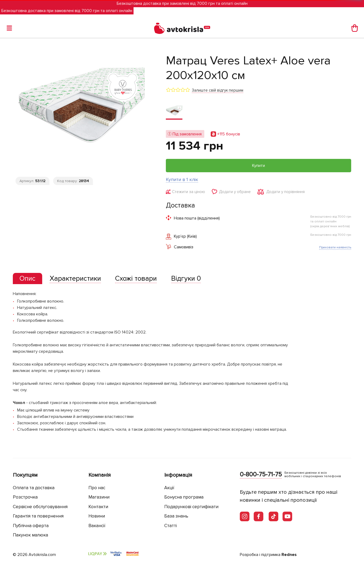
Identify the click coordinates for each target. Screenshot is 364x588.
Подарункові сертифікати (191, 507)
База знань (176, 516)
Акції (169, 488)
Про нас (97, 488)
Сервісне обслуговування (40, 507)
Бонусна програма (184, 497)
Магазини (99, 497)
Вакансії (97, 526)
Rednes (289, 555)
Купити (259, 166)
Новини (97, 516)
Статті (171, 526)
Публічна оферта (31, 526)
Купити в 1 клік (182, 179)
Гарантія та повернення (38, 516)
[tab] (28, 279)
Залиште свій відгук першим (218, 90)
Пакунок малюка (30, 535)
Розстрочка (25, 497)
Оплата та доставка (34, 488)
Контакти (98, 507)
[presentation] (28, 279)
